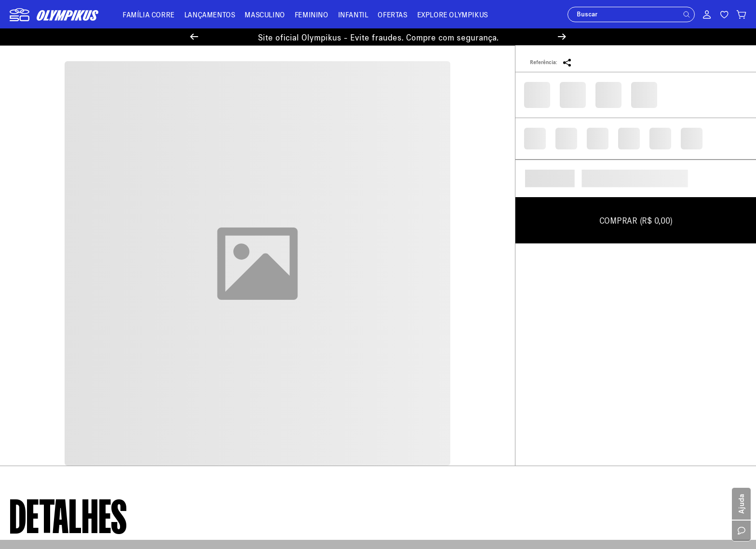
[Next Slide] (562, 37)
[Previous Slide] (194, 37)
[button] (687, 14)
